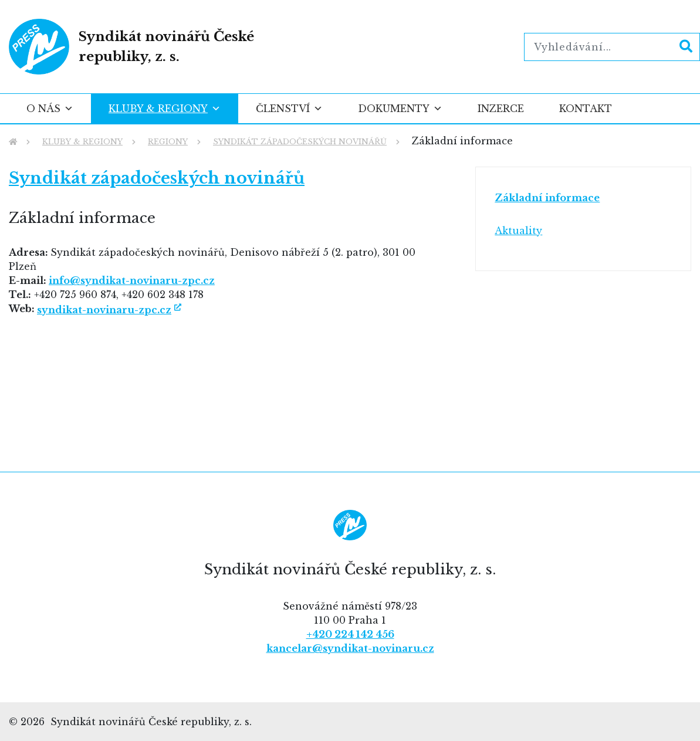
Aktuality (518, 231)
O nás (50, 109)
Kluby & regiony (165, 109)
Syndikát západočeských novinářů (157, 178)
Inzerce (501, 109)
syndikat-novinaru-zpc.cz (104, 310)
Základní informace (547, 198)
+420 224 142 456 (350, 634)
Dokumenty (400, 109)
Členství (289, 109)
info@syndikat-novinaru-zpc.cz (132, 280)
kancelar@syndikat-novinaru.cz (350, 648)
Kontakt (586, 109)
